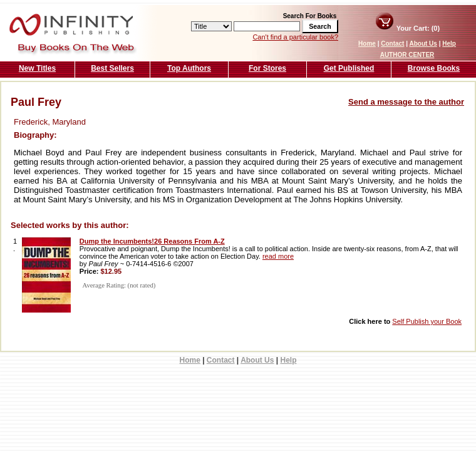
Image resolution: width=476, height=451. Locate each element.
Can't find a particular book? (295, 37)
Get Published (349, 68)
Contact (392, 44)
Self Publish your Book (427, 321)
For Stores (267, 68)
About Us (423, 44)
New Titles (37, 68)
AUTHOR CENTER (407, 55)
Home (367, 44)
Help (449, 44)
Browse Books (434, 68)
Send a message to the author (406, 102)
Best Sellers (112, 68)
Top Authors (189, 68)
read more (278, 256)
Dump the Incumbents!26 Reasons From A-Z (152, 241)
